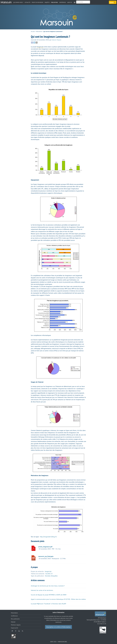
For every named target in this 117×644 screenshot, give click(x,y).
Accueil (33, 32)
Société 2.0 (49, 574)
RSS (23, 631)
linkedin (19, 631)
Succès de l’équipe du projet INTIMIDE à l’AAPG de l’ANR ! (49, 595)
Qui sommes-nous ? (18, 2)
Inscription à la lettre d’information (58, 627)
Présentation (14, 613)
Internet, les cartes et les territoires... (42, 590)
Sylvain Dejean (57, 40)
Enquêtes (47, 2)
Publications (54, 2)
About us (70, 2)
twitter (12, 631)
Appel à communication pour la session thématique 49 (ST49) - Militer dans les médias (58, 599)
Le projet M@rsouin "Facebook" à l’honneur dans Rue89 (48, 604)
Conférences (63, 2)
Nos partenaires (15, 619)
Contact (75, 2)
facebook (16, 631)
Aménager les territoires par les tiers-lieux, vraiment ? (48, 586)
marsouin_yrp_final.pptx (46, 556)
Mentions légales (16, 625)
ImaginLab (40, 47)
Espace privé (14, 628)
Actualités (28, 2)
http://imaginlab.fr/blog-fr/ (48, 537)
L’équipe (13, 622)
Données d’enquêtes (51, 576)
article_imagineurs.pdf (45, 547)
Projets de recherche (37, 2)
